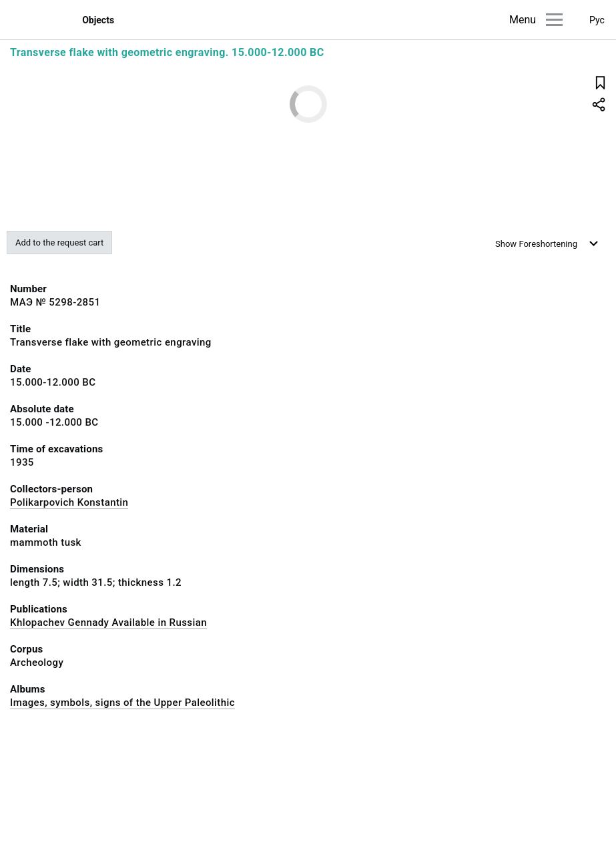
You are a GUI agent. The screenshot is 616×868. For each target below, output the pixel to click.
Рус (597, 20)
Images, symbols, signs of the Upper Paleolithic (122, 703)
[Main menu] (554, 20)
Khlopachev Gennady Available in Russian (108, 622)
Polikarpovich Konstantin (69, 502)
